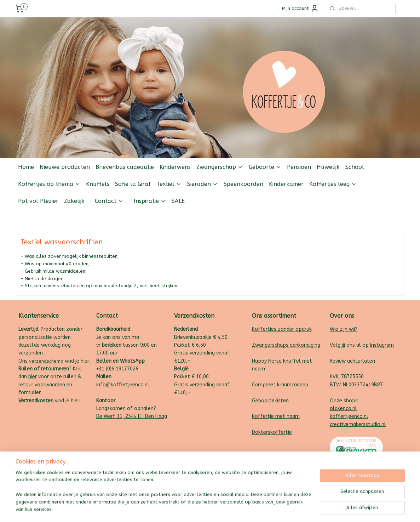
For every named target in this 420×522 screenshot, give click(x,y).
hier (33, 377)
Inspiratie (150, 201)
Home (26, 167)
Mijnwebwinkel (285, 509)
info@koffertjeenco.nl (123, 385)
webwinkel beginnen (225, 509)
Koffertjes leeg (333, 184)
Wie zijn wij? (344, 329)
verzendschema (46, 361)
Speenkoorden (243, 184)
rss (200, 509)
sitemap (187, 509)
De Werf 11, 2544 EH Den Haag (132, 416)
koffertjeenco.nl (349, 416)
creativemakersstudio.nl (358, 424)
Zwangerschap (220, 167)
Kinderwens (175, 167)
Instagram (382, 345)
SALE (178, 201)
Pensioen (299, 167)
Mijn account (300, 8)
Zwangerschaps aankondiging (286, 345)
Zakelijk (74, 201)
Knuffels (98, 184)
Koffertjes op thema (49, 184)
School (355, 167)
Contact (109, 201)
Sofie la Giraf (133, 184)
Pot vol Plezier (38, 201)
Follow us (394, 218)
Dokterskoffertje (272, 432)
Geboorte (265, 167)
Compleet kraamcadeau (280, 385)
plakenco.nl (343, 408)
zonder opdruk (294, 329)
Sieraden (203, 184)
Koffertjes (264, 329)
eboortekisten (272, 401)
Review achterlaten (352, 361)
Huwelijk (328, 167)
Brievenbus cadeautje (125, 167)
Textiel (169, 184)
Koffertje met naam (276, 416)
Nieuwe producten (65, 167)
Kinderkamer (286, 184)
